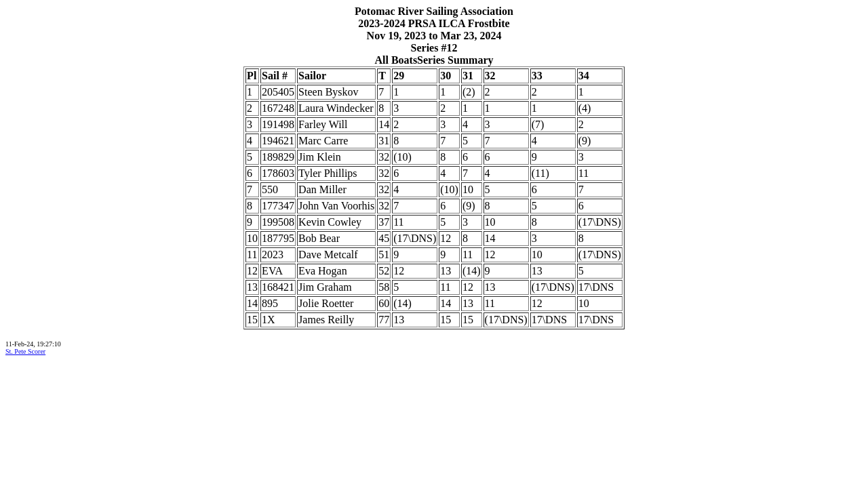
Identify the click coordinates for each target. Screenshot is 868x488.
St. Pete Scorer (25, 351)
